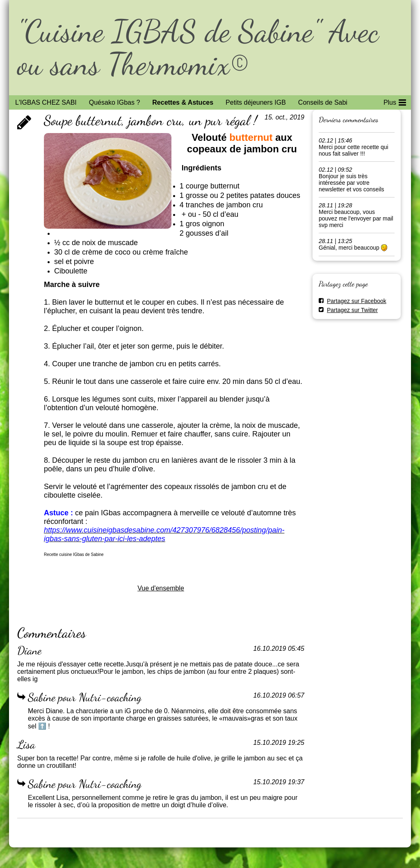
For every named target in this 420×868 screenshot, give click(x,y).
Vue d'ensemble (161, 588)
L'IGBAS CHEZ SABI (46, 102)
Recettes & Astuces (183, 102)
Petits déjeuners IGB (256, 102)
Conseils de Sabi (323, 102)
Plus (395, 101)
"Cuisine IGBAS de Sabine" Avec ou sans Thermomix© (198, 47)
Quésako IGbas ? (115, 102)
